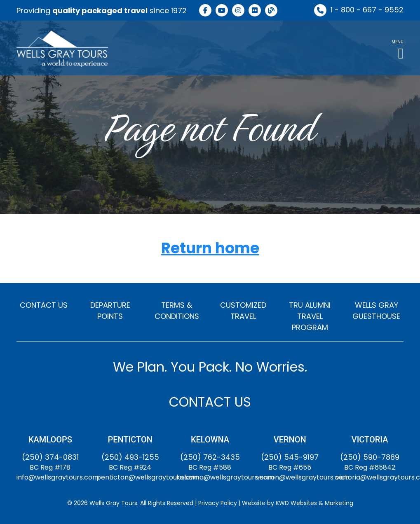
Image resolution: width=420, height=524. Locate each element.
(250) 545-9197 (290, 457)
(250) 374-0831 (50, 457)
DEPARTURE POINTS (110, 311)
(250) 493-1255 (130, 457)
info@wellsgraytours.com (58, 477)
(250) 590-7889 (370, 457)
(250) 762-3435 (210, 457)
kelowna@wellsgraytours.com (225, 477)
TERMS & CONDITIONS (177, 311)
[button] (398, 48)
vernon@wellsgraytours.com (303, 477)
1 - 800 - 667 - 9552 (367, 10)
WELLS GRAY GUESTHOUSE (376, 311)
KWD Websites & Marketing (314, 503)
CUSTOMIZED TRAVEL (243, 311)
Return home (210, 249)
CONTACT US (44, 305)
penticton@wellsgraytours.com (148, 477)
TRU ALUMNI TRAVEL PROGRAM (310, 316)
